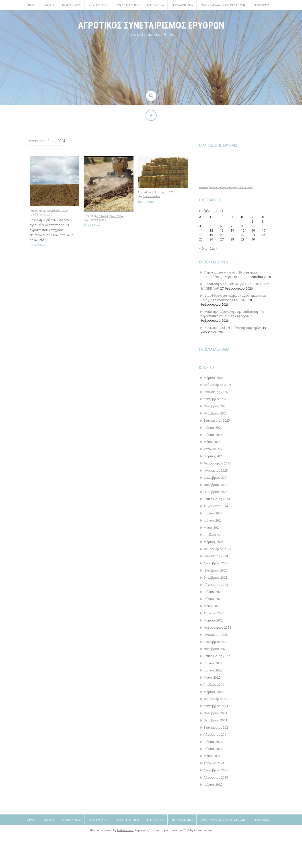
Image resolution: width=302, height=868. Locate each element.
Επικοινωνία (156, 5)
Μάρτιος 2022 (214, 692)
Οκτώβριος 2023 (215, 577)
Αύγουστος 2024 (216, 506)
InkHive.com (125, 865)
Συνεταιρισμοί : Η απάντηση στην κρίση (233, 328)
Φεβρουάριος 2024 (217, 549)
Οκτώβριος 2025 (215, 413)
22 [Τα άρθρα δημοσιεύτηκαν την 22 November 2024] (243, 235)
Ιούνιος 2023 (213, 599)
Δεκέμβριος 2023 (216, 563)
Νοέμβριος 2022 (215, 649)
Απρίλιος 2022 (214, 685)
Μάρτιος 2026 (214, 378)
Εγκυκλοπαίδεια (182, 5)
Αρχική (32, 5)
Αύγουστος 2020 (216, 777)
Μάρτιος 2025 (214, 456)
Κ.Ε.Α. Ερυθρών (99, 5)
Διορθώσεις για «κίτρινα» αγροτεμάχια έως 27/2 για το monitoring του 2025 (233, 298)
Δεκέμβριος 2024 (216, 478)
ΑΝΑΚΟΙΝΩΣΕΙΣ (71, 5)
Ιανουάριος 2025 (216, 470)
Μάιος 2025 (212, 442)
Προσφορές (262, 5)
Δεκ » (213, 248)
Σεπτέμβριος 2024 (217, 499)
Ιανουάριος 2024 (216, 556)
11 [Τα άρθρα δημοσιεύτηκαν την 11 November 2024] (201, 230)
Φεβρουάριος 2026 (217, 385)
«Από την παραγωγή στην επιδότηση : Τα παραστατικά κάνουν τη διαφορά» (232, 314)
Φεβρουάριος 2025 (217, 463)
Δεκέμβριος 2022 (216, 642)
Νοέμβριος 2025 (215, 406)
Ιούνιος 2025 (213, 435)
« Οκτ (203, 248)
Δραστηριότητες (128, 5)
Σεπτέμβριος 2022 (217, 656)
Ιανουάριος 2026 (216, 392)
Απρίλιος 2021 (214, 763)
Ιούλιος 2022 (213, 663)
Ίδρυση (49, 5)
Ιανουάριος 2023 (216, 635)
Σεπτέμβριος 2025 (217, 420)
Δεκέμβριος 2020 (216, 770)
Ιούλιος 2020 (213, 784)
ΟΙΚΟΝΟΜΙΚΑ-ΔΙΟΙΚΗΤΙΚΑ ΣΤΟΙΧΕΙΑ (223, 5)
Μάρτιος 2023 (214, 620)
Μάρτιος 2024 (214, 542)
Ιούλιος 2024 (213, 513)
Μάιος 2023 (212, 606)
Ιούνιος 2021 (213, 749)
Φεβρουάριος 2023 (217, 627)
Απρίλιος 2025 (214, 449)
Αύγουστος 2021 (216, 734)
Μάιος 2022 (212, 677)
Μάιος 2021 (212, 756)
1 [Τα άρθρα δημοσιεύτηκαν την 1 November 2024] (242, 221)
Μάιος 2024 (212, 527)
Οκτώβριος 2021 (215, 720)
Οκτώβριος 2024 (215, 492)
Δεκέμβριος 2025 (216, 399)
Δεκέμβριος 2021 (216, 706)
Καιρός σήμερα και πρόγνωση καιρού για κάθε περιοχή (226, 188)
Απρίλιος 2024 (214, 535)
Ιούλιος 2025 (213, 428)
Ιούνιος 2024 (213, 520)
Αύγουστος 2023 (216, 585)
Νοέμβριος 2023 (215, 570)
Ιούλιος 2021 (213, 742)
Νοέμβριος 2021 (215, 713)
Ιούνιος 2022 (213, 670)
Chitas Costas (43, 214)
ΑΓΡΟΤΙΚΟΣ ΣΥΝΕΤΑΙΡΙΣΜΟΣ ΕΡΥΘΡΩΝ (151, 25)
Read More (38, 245)
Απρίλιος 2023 (214, 613)
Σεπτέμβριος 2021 (217, 727)
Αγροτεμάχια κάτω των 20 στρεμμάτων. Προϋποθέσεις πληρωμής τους (231, 274)
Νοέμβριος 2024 (215, 485)
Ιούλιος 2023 (213, 592)
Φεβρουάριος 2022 (217, 699)
